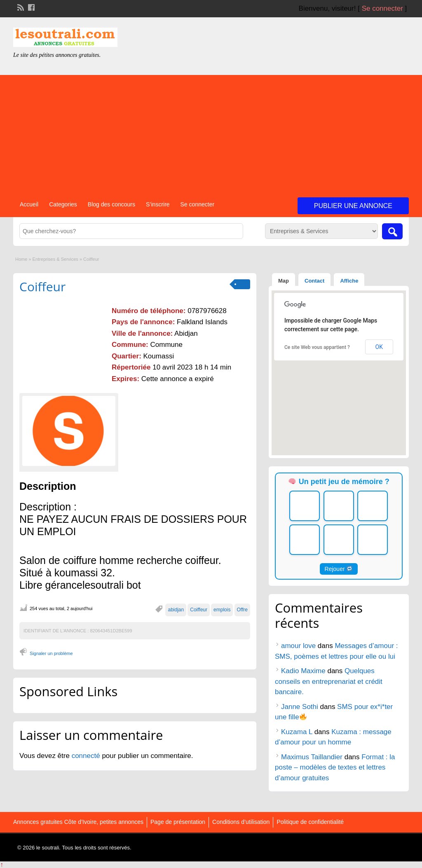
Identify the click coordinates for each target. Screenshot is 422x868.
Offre (242, 610)
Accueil (29, 204)
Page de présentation (178, 822)
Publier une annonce (353, 206)
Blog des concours (111, 204)
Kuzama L (297, 732)
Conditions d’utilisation (241, 822)
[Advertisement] (211, 133)
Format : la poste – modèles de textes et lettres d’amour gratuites (335, 767)
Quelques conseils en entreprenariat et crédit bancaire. (329, 681)
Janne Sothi (300, 707)
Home (21, 259)
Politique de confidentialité (310, 822)
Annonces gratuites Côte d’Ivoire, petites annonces (78, 822)
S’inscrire (158, 204)
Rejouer (339, 569)
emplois (222, 610)
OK (379, 347)
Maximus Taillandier (312, 757)
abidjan (176, 610)
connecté (87, 756)
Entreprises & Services (55, 259)
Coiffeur (42, 287)
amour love (298, 646)
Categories (63, 204)
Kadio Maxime (303, 671)
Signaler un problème (51, 653)
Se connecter (382, 8)
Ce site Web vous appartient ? (317, 347)
